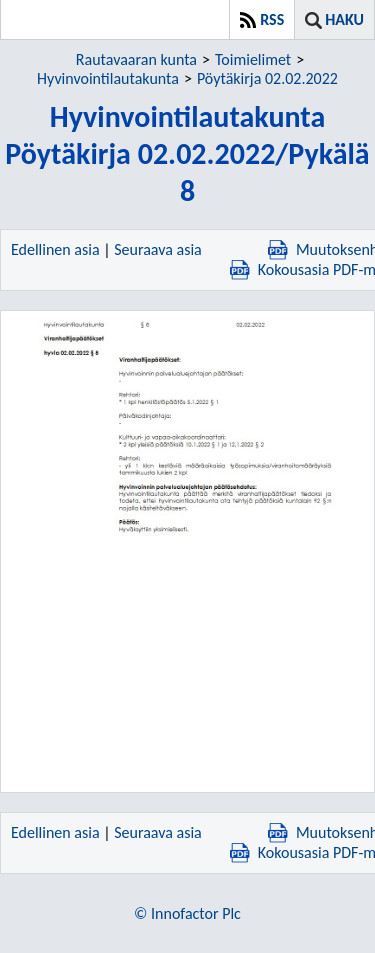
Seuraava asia (158, 249)
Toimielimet (253, 59)
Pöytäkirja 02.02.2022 (267, 78)
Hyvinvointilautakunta (108, 78)
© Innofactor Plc (187, 913)
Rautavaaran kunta (136, 59)
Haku (344, 19)
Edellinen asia (55, 249)
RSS (272, 19)
